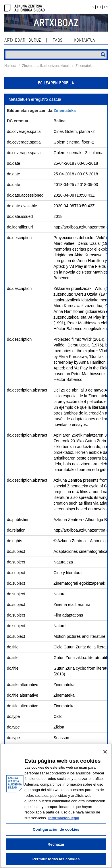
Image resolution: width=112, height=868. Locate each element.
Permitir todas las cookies (56, 859)
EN (106, 7)
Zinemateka (85, 66)
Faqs (57, 40)
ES (92, 7)
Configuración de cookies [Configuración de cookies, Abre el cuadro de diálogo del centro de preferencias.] (56, 829)
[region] (56, 806)
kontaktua (85, 40)
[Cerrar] (105, 752)
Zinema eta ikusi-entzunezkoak (46, 66)
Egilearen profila (56, 83)
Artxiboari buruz (23, 40)
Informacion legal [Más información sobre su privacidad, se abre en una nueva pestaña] (64, 818)
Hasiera (10, 66)
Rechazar (56, 844)
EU (99, 7)
